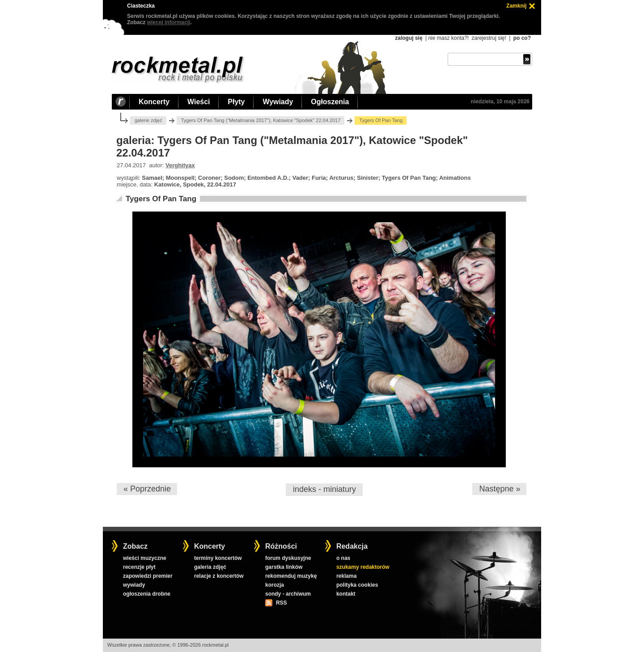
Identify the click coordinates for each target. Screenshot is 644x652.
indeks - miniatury (324, 489)
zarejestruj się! (489, 38)
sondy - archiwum (288, 594)
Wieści (199, 102)
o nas (343, 558)
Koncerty (154, 102)
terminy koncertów (218, 558)
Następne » (500, 489)
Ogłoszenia (330, 102)
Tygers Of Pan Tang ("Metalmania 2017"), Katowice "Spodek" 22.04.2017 (261, 120)
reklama (346, 576)
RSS (281, 603)
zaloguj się (409, 38)
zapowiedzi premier (148, 576)
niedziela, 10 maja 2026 (500, 102)
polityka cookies (357, 585)
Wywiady (278, 102)
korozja (275, 585)
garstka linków (284, 567)
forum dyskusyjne (288, 558)
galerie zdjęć (148, 120)
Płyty (236, 102)
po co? (522, 38)
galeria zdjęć (210, 567)
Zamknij (516, 6)
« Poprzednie (147, 489)
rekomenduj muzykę (291, 576)
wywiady (134, 585)
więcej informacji (169, 22)
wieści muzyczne (145, 558)
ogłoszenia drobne (147, 594)
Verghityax (180, 165)
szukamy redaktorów (363, 567)
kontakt (346, 594)
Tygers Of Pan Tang (161, 199)
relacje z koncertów (219, 576)
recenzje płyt (139, 567)
